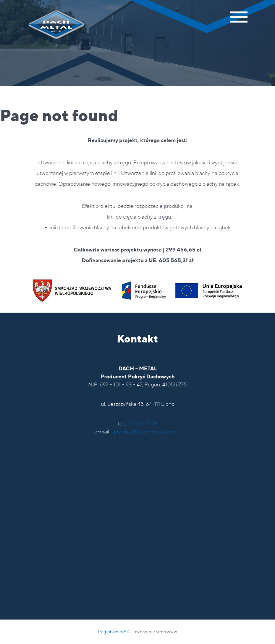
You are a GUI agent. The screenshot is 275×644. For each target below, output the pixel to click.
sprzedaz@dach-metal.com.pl (146, 431)
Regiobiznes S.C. (115, 632)
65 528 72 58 (142, 423)
